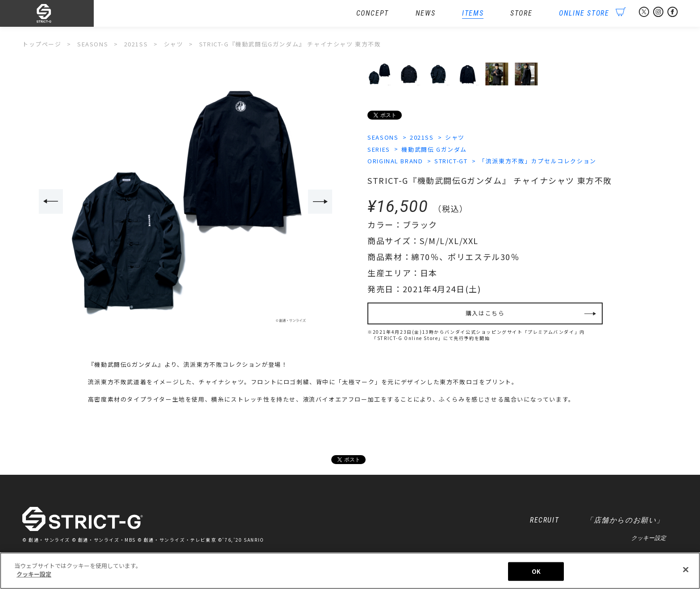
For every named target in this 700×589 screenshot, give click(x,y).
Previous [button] (51, 202)
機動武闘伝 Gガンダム (435, 149)
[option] (185, 202)
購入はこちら (485, 314)
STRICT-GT (452, 161)
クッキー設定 (649, 538)
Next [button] (320, 202)
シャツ (455, 137)
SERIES (379, 149)
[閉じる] (686, 569)
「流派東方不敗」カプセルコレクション (539, 161)
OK (536, 571)
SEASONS (383, 137)
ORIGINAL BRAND (395, 161)
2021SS (422, 137)
